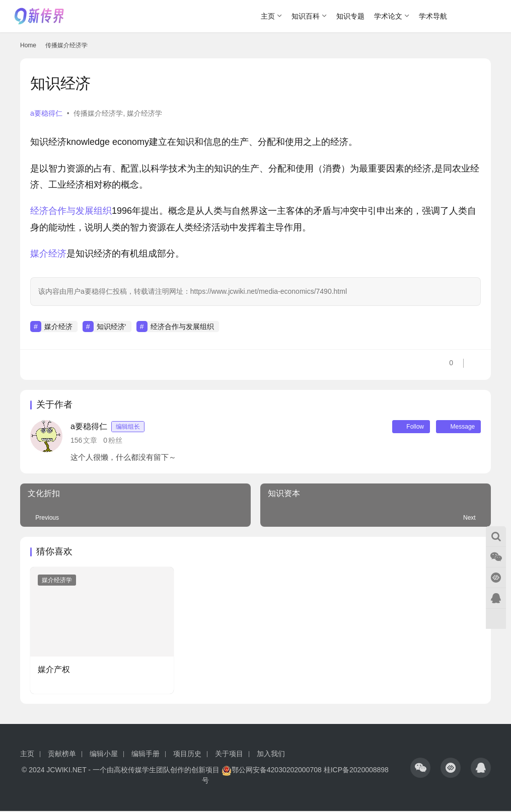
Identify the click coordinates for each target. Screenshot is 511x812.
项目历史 (187, 755)
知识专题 (350, 16)
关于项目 (229, 755)
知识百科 (306, 16)
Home (28, 45)
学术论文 (388, 16)
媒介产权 (54, 670)
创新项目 (205, 771)
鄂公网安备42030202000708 (272, 771)
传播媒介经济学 (98, 113)
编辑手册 (145, 755)
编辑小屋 (104, 755)
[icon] (420, 768)
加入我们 (271, 755)
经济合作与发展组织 (71, 211)
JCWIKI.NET (66, 771)
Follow (405, 427)
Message (456, 427)
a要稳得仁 (46, 113)
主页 (268, 16)
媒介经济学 (144, 113)
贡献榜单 (62, 755)
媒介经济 (48, 254)
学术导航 (433, 16)
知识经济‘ (112, 327)
